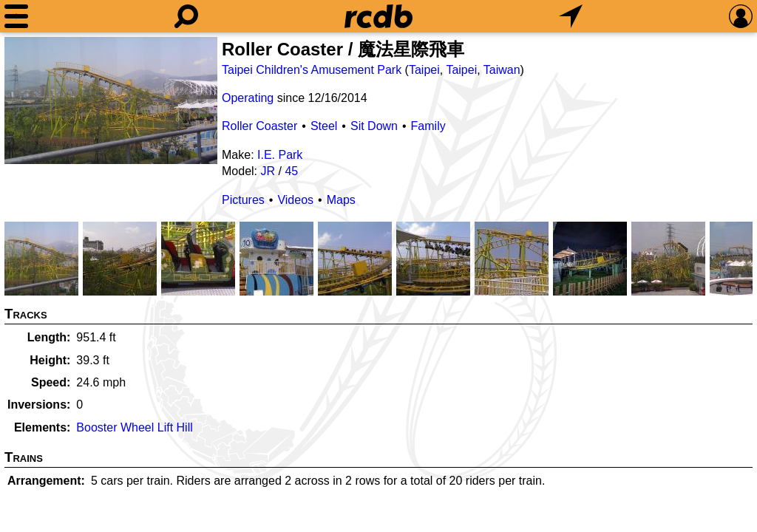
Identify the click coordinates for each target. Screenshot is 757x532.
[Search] (186, 16)
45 (291, 171)
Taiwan (502, 70)
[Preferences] (741, 16)
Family (428, 126)
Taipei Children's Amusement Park (312, 70)
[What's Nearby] (571, 16)
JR (268, 171)
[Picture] (111, 100)
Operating (248, 98)
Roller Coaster (259, 126)
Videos (295, 200)
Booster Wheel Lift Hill (134, 427)
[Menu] (16, 16)
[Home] (378, 16)
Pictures (243, 200)
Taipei (424, 70)
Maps (341, 200)
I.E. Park (280, 155)
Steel (324, 126)
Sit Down (374, 126)
